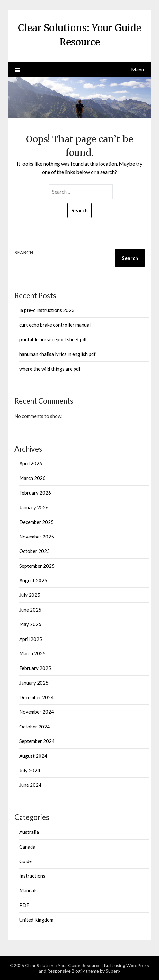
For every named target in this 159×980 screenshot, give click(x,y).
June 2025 (30, 610)
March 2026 (32, 478)
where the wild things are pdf (50, 369)
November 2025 (37, 537)
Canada (27, 847)
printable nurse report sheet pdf (53, 339)
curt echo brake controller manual (55, 325)
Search (24, 252)
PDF (24, 905)
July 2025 (30, 595)
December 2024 (36, 697)
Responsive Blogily (66, 971)
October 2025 (35, 551)
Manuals (28, 890)
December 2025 (36, 522)
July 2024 (30, 770)
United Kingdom (36, 920)
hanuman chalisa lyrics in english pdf (57, 354)
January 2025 (34, 683)
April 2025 (31, 639)
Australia (29, 832)
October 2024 (35, 727)
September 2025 (37, 566)
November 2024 (37, 712)
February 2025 (35, 668)
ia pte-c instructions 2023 (47, 310)
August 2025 (33, 580)
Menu (137, 69)
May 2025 (30, 624)
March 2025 (32, 653)
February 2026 (35, 493)
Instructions (32, 876)
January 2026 (34, 507)
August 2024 (33, 756)
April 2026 (31, 463)
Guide (26, 861)
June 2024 (30, 785)
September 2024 (37, 741)
